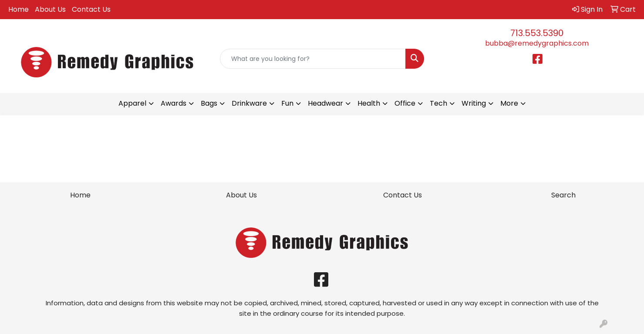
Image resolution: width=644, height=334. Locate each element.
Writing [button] (474, 103)
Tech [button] (438, 103)
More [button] (509, 103)
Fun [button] (287, 103)
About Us (50, 9)
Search (563, 195)
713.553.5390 (537, 33)
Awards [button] (174, 103)
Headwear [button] (325, 103)
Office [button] (405, 103)
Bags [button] (209, 103)
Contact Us (91, 9)
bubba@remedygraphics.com (537, 43)
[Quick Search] (313, 59)
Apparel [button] (132, 103)
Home (19, 9)
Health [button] (369, 103)
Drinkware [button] (249, 103)
